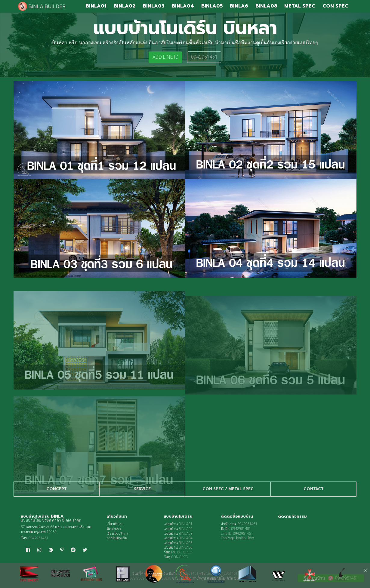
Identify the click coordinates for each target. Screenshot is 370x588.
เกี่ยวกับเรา (115, 524)
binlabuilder (245, 538)
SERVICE (142, 489)
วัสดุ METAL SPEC (178, 552)
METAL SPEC (241, 489)
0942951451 (204, 57)
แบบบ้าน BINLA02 (178, 529)
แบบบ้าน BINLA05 (178, 543)
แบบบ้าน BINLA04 (178, 538)
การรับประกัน (117, 538)
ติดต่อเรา (114, 529)
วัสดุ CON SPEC (176, 557)
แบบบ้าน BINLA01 (178, 524)
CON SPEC (213, 489)
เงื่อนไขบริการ (117, 534)
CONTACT (314, 489)
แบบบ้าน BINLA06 (178, 547)
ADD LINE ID (165, 57)
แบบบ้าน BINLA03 (178, 534)
